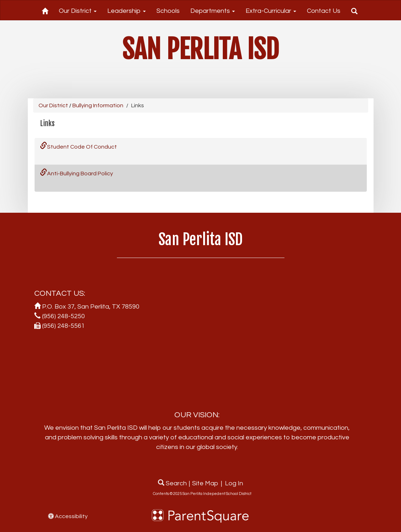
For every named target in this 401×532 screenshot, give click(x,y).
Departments (213, 11)
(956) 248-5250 (63, 316)
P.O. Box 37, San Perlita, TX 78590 (91, 307)
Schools (168, 11)
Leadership (127, 11)
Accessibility (68, 516)
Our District (78, 11)
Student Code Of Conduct (78, 147)
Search (172, 483)
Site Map (205, 483)
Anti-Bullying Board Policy (76, 174)
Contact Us (324, 11)
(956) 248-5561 (63, 326)
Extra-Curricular (271, 11)
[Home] (45, 10)
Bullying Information (98, 105)
